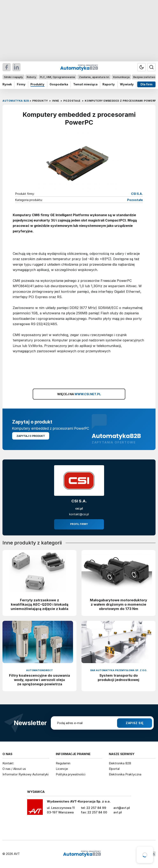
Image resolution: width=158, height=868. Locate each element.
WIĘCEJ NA (79, 394)
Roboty (31, 77)
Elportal (114, 769)
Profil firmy (79, 524)
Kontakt (8, 763)
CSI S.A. (137, 194)
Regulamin (63, 763)
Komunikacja (121, 77)
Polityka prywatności (71, 774)
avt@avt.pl (122, 808)
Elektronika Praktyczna (125, 774)
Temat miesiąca (85, 84)
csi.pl (79, 509)
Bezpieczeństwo (144, 77)
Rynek (7, 84)
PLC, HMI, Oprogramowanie (58, 77)
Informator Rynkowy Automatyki (26, 774)
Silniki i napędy (13, 77)
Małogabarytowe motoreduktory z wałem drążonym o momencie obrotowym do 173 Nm (118, 604)
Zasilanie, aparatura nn (94, 77)
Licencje (62, 769)
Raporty (109, 84)
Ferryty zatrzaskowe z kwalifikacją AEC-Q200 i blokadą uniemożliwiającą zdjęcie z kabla (39, 604)
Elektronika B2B (120, 763)
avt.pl (118, 812)
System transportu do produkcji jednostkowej (118, 678)
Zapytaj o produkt (31, 436)
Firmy (21, 84)
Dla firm (146, 84)
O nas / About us (14, 769)
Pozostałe (135, 200)
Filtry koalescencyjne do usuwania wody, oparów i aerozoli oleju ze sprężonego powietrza (39, 680)
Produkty (37, 84)
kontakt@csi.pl (79, 514)
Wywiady (127, 84)
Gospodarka (59, 84)
